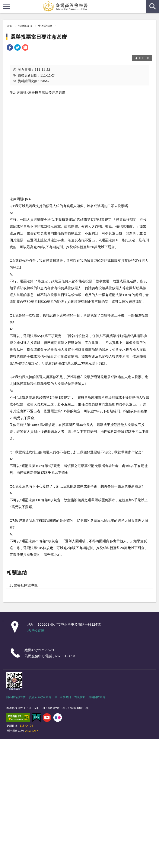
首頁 (10, 26)
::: (3, 3)
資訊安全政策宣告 (40, 697)
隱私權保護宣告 (16, 697)
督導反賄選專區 (26, 585)
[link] (10, 48)
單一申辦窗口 (63, 697)
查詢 (153, 6)
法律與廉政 (25, 26)
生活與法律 (45, 26)
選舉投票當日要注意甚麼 (39, 37)
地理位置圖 (36, 630)
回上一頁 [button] (144, 58)
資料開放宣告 (97, 697)
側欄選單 (6, 7)
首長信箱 (80, 697)
